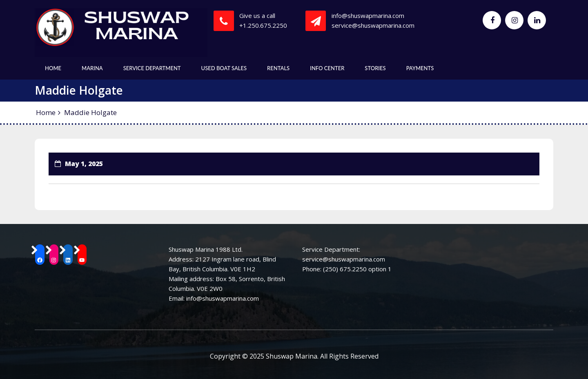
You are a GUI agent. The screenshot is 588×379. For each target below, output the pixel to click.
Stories (375, 68)
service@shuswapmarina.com (373, 25)
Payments (420, 68)
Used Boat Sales (224, 68)
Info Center (327, 68)
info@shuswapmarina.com (368, 16)
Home (53, 68)
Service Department (152, 68)
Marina (92, 68)
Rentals (278, 68)
